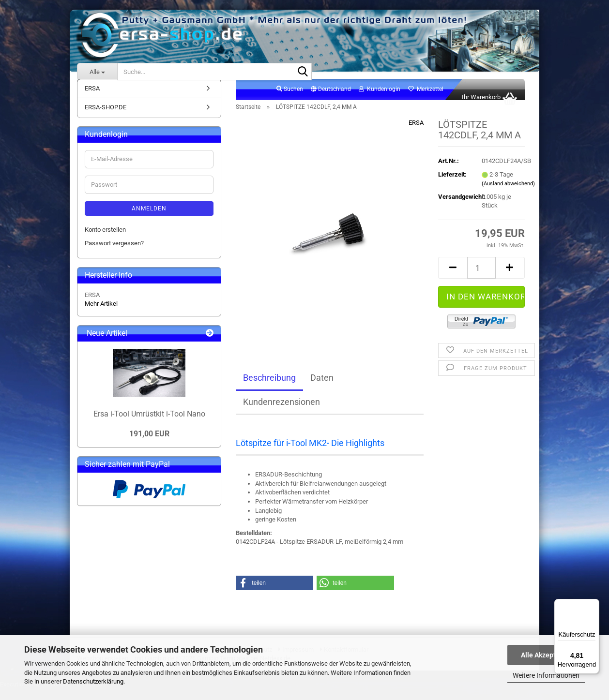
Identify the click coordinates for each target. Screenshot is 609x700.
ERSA (416, 134)
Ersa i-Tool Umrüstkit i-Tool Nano (149, 424)
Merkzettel (426, 100)
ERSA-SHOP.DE (106, 118)
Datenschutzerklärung (93, 681)
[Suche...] (97, 72)
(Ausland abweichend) (508, 194)
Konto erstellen (105, 240)
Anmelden (149, 219)
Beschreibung (269, 389)
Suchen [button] (290, 100)
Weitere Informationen (546, 675)
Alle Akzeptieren (546, 655)
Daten (322, 389)
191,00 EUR (149, 444)
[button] (331, 100)
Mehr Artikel (101, 315)
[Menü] (594, 605)
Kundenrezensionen (282, 413)
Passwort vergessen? (114, 254)
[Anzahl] (481, 278)
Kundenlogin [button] (380, 100)
